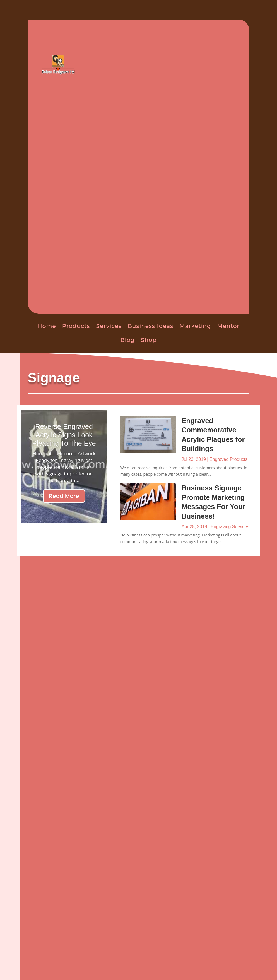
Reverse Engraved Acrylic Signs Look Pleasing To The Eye (64, 435)
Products (76, 326)
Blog (128, 340)
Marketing (195, 326)
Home (47, 326)
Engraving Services (230, 527)
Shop (149, 340)
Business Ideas (150, 326)
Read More (64, 496)
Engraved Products (228, 459)
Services (109, 326)
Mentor (228, 326)
